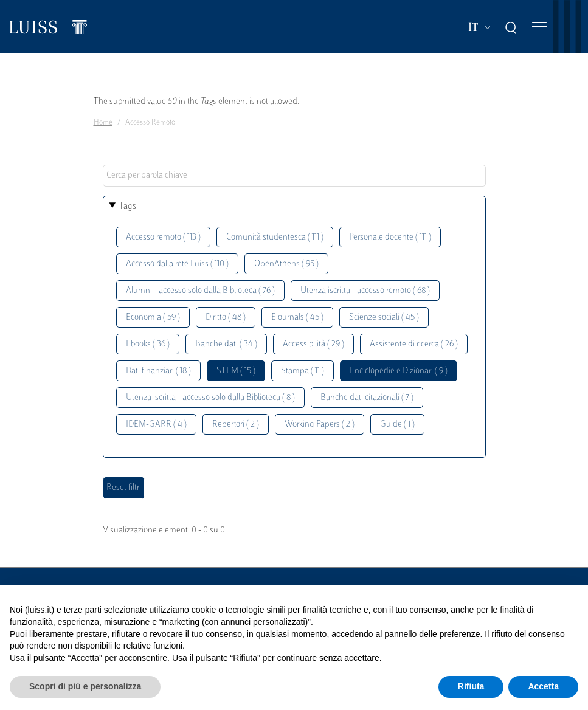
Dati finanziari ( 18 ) (158, 371)
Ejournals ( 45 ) (297, 318)
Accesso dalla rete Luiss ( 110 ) (177, 264)
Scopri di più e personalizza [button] (85, 686)
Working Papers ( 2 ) (320, 425)
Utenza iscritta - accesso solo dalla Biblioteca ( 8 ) (210, 398)
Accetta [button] (543, 686)
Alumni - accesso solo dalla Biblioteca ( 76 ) (200, 291)
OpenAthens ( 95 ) (286, 264)
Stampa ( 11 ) (303, 371)
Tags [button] (128, 206)
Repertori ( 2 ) (236, 425)
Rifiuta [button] (471, 686)
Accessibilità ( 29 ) (313, 344)
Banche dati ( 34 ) (226, 344)
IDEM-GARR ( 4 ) (156, 425)
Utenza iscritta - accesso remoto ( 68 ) (365, 291)
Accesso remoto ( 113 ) (163, 237)
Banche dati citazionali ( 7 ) (367, 398)
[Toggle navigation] (539, 27)
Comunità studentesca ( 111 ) (275, 237)
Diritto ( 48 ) (226, 318)
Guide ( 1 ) (397, 425)
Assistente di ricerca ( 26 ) (414, 344)
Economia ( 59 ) (153, 318)
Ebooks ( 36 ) (148, 344)
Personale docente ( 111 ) (390, 237)
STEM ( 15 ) (236, 371)
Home (103, 123)
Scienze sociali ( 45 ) (384, 318)
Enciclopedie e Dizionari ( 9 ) (399, 371)
